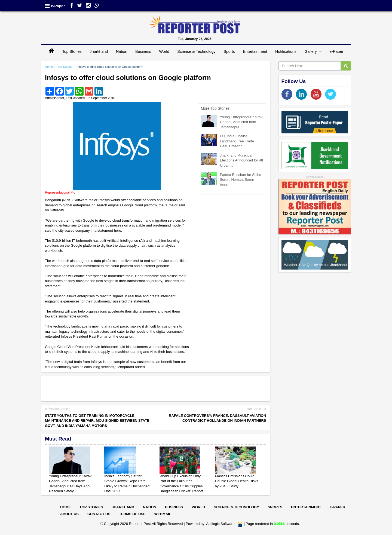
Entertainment (255, 51)
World (164, 51)
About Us (69, 514)
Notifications (286, 51)
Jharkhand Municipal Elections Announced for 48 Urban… (241, 160)
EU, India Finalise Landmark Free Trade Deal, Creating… (237, 141)
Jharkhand (99, 51)
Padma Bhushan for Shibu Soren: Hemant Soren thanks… (241, 180)
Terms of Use (132, 514)
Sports (229, 51)
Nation (122, 51)
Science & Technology (196, 51)
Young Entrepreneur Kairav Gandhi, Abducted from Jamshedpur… (241, 122)
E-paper (337, 507)
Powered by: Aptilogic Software (210, 524)
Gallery (313, 51)
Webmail (163, 514)
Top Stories (72, 51)
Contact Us (99, 514)
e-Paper (58, 6)
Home (49, 67)
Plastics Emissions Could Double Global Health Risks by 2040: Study (236, 481)
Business (143, 51)
